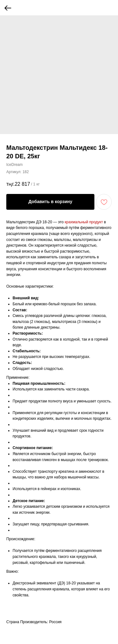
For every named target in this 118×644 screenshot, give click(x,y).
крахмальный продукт (84, 222)
